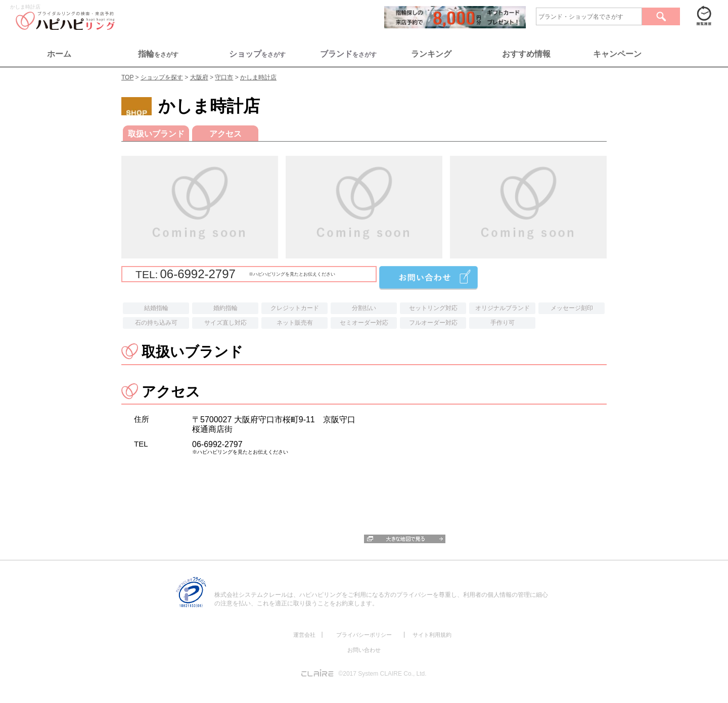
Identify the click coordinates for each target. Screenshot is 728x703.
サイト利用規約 (432, 635)
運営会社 (304, 635)
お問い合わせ (364, 650)
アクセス (225, 134)
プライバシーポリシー (364, 635)
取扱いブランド (156, 134)
